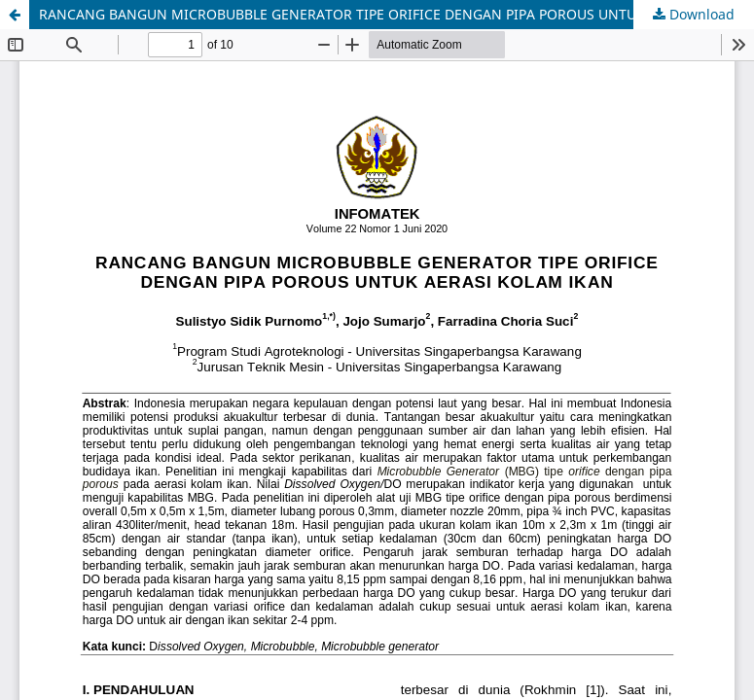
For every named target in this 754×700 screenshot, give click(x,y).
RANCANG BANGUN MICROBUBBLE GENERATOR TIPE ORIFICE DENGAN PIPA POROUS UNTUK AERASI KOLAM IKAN (396, 14)
